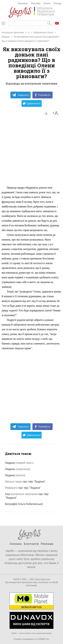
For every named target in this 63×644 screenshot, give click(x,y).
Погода (57, 3)
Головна (16, 544)
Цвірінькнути (32, 103)
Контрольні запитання (13, 32)
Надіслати (20, 95)
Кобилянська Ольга (43, 32)
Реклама (36, 3)
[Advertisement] (32, 152)
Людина (6, 37)
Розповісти (43, 95)
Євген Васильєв (42, 579)
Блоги (47, 3)
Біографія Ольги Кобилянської (24, 504)
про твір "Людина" (25, 482)
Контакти (23, 3)
